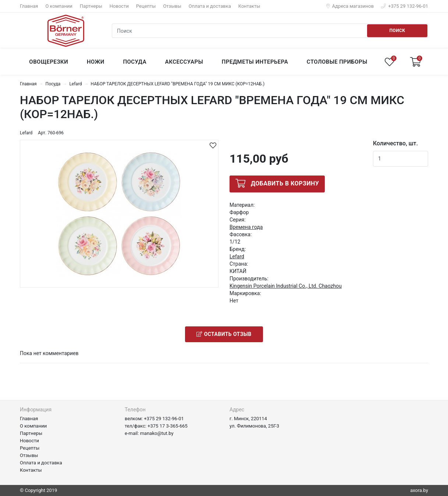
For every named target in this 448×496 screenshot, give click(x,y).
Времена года (246, 227)
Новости (119, 6)
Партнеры (91, 6)
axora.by (419, 490)
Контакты (249, 6)
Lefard (75, 84)
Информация (36, 410)
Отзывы (172, 6)
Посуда (53, 84)
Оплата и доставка (210, 6)
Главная (29, 6)
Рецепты (146, 6)
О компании (59, 6)
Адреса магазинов (350, 6)
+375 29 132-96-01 (405, 6)
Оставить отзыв (224, 334)
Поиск (397, 31)
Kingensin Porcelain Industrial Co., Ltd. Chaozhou (286, 286)
